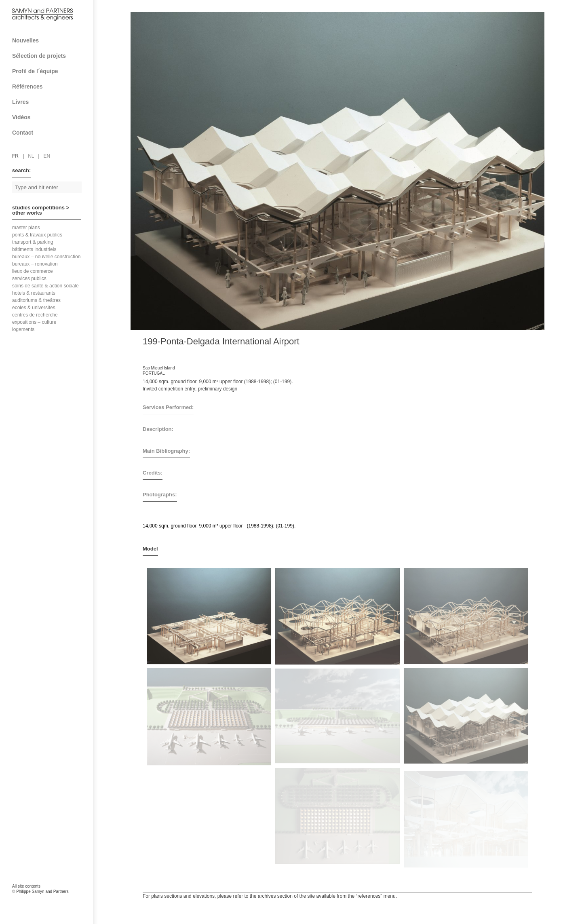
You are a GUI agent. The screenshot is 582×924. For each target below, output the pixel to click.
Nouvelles (25, 40)
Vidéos (21, 117)
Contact (50, 133)
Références (50, 86)
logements (23, 329)
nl (31, 156)
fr (15, 156)
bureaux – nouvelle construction (46, 257)
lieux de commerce (33, 271)
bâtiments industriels (34, 249)
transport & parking (33, 242)
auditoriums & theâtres (36, 300)
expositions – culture (34, 322)
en (47, 156)
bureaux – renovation (35, 264)
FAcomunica (47, 900)
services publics (29, 278)
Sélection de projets (50, 56)
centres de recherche (35, 315)
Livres (50, 102)
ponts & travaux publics (37, 235)
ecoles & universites (34, 308)
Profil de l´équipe (50, 71)
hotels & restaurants (34, 293)
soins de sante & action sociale (45, 286)
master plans (26, 228)
